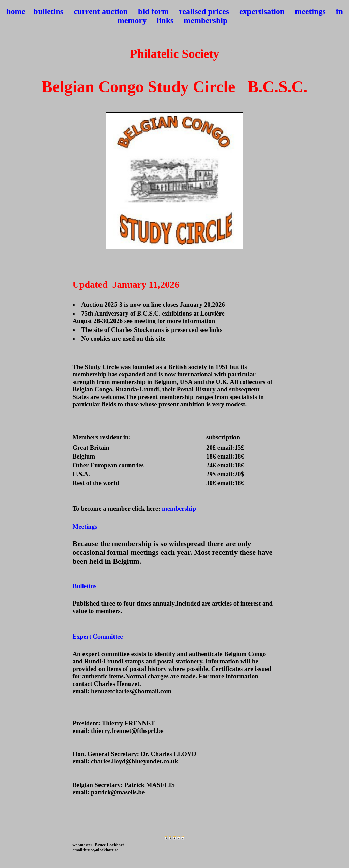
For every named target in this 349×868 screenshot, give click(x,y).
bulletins (48, 11)
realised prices (204, 11)
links (165, 20)
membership (206, 20)
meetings (310, 11)
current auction (101, 11)
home (16, 11)
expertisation (262, 11)
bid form (153, 11)
